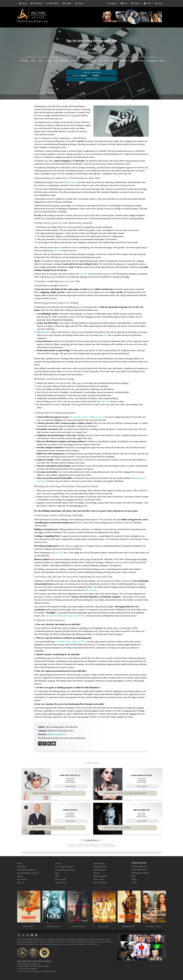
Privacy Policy (61, 879)
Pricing (79, 3)
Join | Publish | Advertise (27, 869)
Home (23, 3)
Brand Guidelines (100, 876)
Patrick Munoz (70, 809)
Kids (33, 61)
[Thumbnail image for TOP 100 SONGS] (104, 906)
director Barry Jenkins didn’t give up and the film (65, 616)
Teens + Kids (98, 879)
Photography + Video (155, 61)
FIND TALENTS (92, 79)
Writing (100, 64)
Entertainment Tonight (140, 872)
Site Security (22, 879)
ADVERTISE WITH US (92, 840)
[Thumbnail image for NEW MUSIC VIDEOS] (54, 906)
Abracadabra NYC (141, 809)
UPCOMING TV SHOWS (154, 926)
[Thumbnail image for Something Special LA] (56, 784)
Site (124, 3)
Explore (67, 3)
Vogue (134, 879)
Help (57, 873)
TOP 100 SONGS (103, 926)
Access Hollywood (139, 869)
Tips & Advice (52, 3)
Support (112, 3)
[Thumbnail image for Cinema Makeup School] (128, 784)
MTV (134, 876)
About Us (21, 882)
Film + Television (61, 61)
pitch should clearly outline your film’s (70, 642)
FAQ (57, 876)
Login (159, 3)
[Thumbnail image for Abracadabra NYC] (128, 818)
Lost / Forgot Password (64, 866)
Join (147, 3)
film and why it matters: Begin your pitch (87, 417)
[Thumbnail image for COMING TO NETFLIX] (79, 906)
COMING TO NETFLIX (78, 926)
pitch (71, 138)
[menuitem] (23, 3)
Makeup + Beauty (127, 61)
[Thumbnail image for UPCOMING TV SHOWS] (154, 906)
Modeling (75, 61)
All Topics (24, 61)
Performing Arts (100, 869)
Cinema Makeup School (141, 775)
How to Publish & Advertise (28, 873)
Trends (135, 3)
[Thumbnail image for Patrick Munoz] (56, 818)
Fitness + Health (87, 64)
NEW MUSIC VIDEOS (53, 926)
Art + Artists (104, 61)
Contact (58, 863)
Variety (134, 882)
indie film (58, 251)
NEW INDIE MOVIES (129, 926)
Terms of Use (60, 882)
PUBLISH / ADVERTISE (92, 72)
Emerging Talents (100, 866)
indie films (71, 182)
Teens (40, 61)
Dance (114, 61)
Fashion (141, 61)
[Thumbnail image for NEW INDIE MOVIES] (129, 906)
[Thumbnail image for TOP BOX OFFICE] (29, 906)
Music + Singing (89, 61)
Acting (48, 61)
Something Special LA (70, 775)
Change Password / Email (65, 869)
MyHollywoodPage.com (32, 21)
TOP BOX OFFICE (28, 926)
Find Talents (36, 3)
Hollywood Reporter (139, 866)
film (105, 335)
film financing (91, 590)
